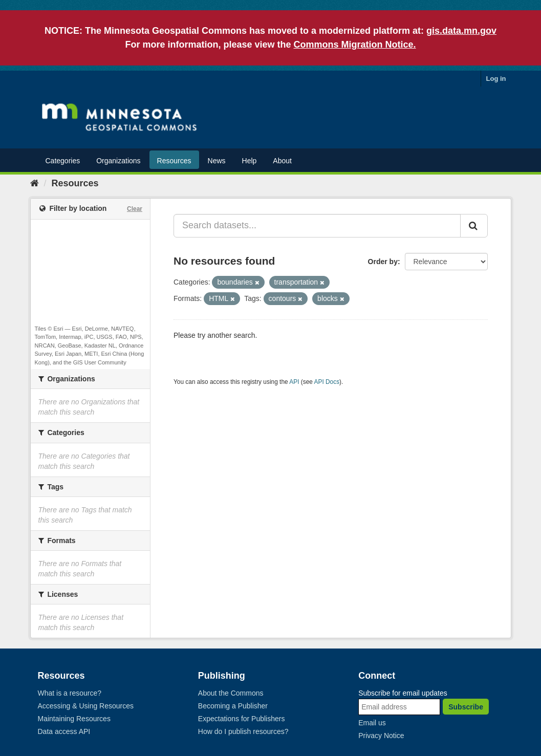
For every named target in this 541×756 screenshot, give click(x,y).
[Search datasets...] (317, 226)
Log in (496, 79)
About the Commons (231, 693)
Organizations (118, 161)
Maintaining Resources (74, 719)
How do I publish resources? (243, 731)
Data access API (64, 731)
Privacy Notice (381, 736)
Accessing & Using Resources (86, 706)
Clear (135, 209)
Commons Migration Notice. (355, 45)
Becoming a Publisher (233, 706)
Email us (372, 723)
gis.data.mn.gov (461, 31)
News (217, 161)
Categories (63, 161)
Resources (174, 161)
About (282, 161)
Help (250, 161)
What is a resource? (70, 693)
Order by (383, 262)
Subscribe (466, 707)
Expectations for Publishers (242, 719)
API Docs (327, 382)
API (294, 382)
